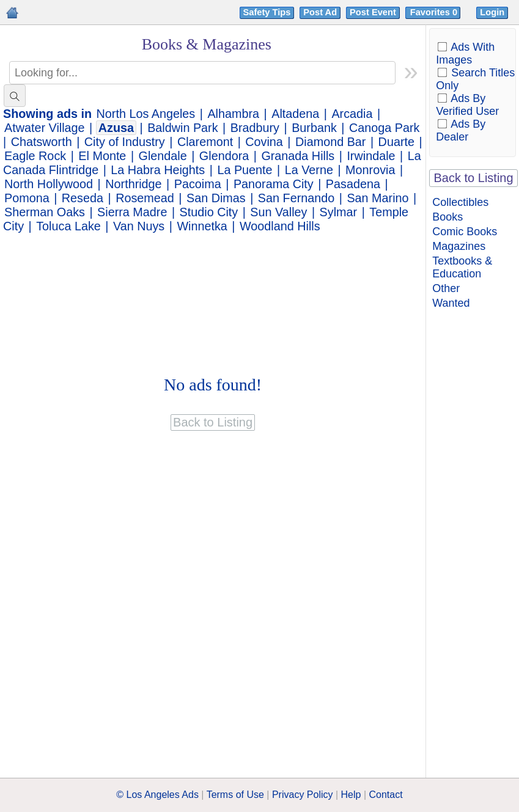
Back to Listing (474, 178)
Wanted (451, 303)
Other (446, 288)
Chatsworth (42, 142)
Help (351, 795)
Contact (386, 795)
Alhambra (233, 114)
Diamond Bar (330, 142)
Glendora (224, 156)
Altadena (295, 114)
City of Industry (125, 142)
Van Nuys (139, 226)
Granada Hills (298, 156)
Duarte (396, 142)
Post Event (373, 12)
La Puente (245, 170)
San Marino (377, 198)
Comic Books (465, 232)
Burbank (314, 128)
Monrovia (370, 170)
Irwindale (371, 156)
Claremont (205, 142)
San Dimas (216, 198)
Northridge (133, 184)
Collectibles (460, 202)
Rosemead (145, 198)
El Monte (102, 156)
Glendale (163, 156)
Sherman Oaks (45, 212)
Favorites (435, 12)
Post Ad (320, 12)
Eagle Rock (35, 156)
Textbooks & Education (462, 267)
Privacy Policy (303, 795)
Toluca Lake (68, 226)
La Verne (309, 170)
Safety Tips (267, 12)
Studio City (209, 212)
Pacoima (198, 184)
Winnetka (202, 226)
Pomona (27, 198)
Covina (264, 142)
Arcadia (352, 114)
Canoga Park (384, 128)
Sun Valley (278, 212)
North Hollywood (49, 184)
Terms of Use (235, 795)
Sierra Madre (132, 212)
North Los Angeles (146, 114)
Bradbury (255, 128)
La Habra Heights (158, 170)
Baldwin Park (182, 128)
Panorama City (274, 184)
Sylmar (339, 212)
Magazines (459, 246)
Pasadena (353, 184)
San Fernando (296, 198)
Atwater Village (45, 128)
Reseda (83, 198)
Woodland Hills (280, 226)
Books (447, 217)
